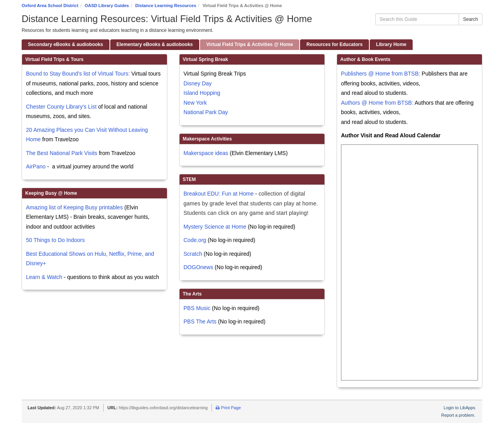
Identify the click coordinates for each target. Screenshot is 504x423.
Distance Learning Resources (166, 6)
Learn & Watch (44, 277)
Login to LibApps (460, 408)
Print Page (228, 408)
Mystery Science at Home (215, 227)
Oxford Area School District (50, 6)
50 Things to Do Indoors (55, 240)
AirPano (36, 166)
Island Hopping (202, 93)
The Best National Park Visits (62, 153)
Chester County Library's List (61, 107)
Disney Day (198, 83)
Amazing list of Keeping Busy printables (74, 207)
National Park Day (206, 112)
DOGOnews (198, 267)
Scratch (193, 254)
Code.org (195, 240)
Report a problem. (458, 415)
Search (471, 19)
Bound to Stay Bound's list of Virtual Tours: (78, 74)
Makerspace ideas (206, 153)
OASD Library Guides (107, 6)
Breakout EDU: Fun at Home (219, 194)
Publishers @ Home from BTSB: (381, 74)
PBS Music (197, 308)
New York (195, 103)
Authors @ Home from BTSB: (378, 103)
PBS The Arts (200, 321)
